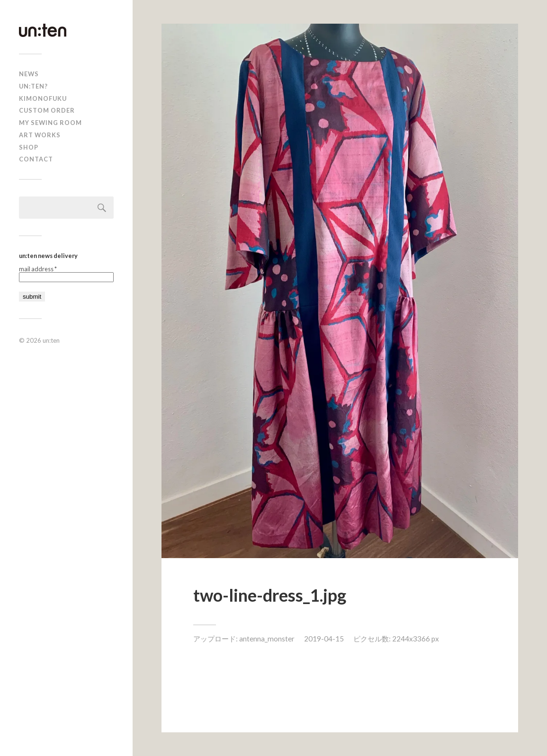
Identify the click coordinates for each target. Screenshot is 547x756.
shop (29, 147)
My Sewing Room (50, 123)
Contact (36, 159)
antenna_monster (267, 639)
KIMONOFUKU (43, 98)
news (29, 74)
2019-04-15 (324, 639)
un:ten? (33, 86)
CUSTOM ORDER (47, 110)
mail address (38, 269)
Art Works (40, 135)
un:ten (51, 340)
